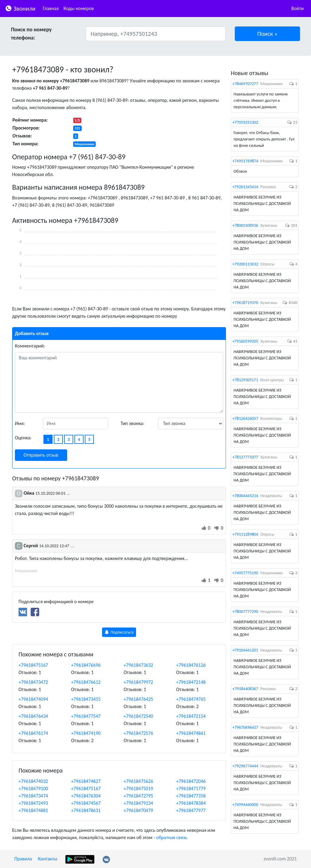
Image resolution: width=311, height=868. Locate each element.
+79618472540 (138, 716)
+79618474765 (191, 699)
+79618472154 (191, 716)
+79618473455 (86, 699)
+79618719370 (245, 303)
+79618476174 (33, 733)
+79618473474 (33, 796)
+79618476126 (191, 665)
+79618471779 (191, 788)
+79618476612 (86, 682)
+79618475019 (138, 788)
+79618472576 (138, 733)
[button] (268, 34)
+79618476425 (138, 699)
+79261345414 (245, 187)
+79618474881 (33, 810)
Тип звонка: (132, 423)
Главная (51, 8)
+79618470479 (138, 810)
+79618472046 (191, 781)
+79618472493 (33, 803)
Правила (23, 859)
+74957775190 (245, 573)
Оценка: (23, 438)
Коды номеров (79, 8)
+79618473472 (33, 682)
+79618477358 (191, 796)
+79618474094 (33, 699)
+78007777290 (245, 612)
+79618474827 (86, 781)
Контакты (48, 859)
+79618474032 (33, 781)
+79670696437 (245, 727)
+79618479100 (33, 788)
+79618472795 (138, 796)
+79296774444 (245, 766)
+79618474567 (86, 803)
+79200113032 (245, 264)
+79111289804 (245, 534)
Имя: (20, 423)
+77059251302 (245, 122)
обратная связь (172, 837)
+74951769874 (245, 161)
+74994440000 (245, 805)
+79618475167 (33, 665)
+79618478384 (191, 803)
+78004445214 (245, 496)
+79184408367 (245, 689)
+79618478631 (86, 810)
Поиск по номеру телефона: (31, 34)
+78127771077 (245, 457)
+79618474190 (86, 733)
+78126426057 (245, 418)
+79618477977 (191, 810)
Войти (297, 8)
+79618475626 (138, 781)
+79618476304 (86, 796)
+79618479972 (138, 682)
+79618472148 (191, 682)
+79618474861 (191, 733)
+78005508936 (245, 225)
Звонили (20, 8)
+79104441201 (245, 650)
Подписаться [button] (119, 632)
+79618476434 (33, 716)
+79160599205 (245, 341)
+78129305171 (245, 380)
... (68, 493)
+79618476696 (86, 665)
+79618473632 (138, 665)
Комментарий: (30, 346)
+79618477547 (86, 716)
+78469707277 (245, 84)
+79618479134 (138, 803)
